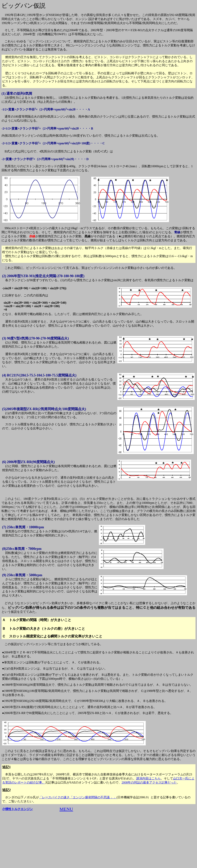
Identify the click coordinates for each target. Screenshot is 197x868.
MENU (66, 809)
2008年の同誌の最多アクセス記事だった (149, 782)
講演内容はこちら (148, 778)
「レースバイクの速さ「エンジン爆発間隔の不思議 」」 (78, 797)
